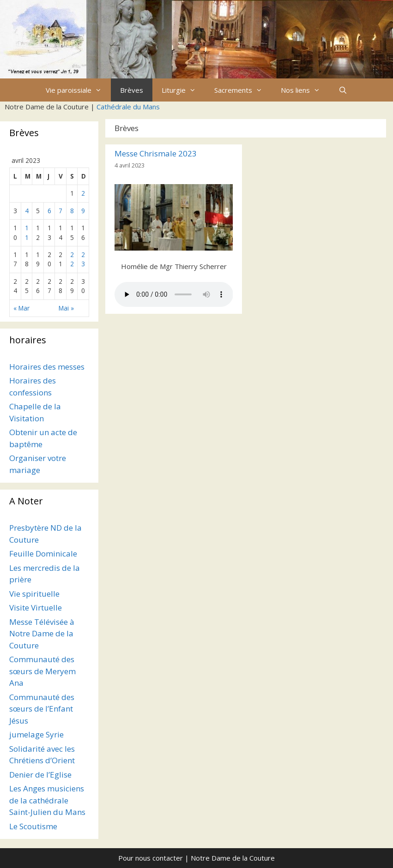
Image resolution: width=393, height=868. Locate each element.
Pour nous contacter (151, 858)
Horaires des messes (47, 367)
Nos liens (305, 90)
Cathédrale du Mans (128, 107)
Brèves (132, 90)
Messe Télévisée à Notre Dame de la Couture (42, 634)
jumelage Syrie (36, 734)
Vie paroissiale (78, 90)
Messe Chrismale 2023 (156, 153)
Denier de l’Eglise (40, 775)
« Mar (21, 308)
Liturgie (183, 90)
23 (83, 259)
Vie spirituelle (34, 594)
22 (72, 259)
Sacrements (243, 90)
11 (27, 232)
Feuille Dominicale (43, 554)
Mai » (66, 308)
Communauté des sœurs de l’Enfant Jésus (42, 709)
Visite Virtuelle (36, 608)
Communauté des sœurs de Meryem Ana (42, 671)
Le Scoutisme (33, 826)
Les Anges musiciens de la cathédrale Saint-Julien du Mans (47, 800)
